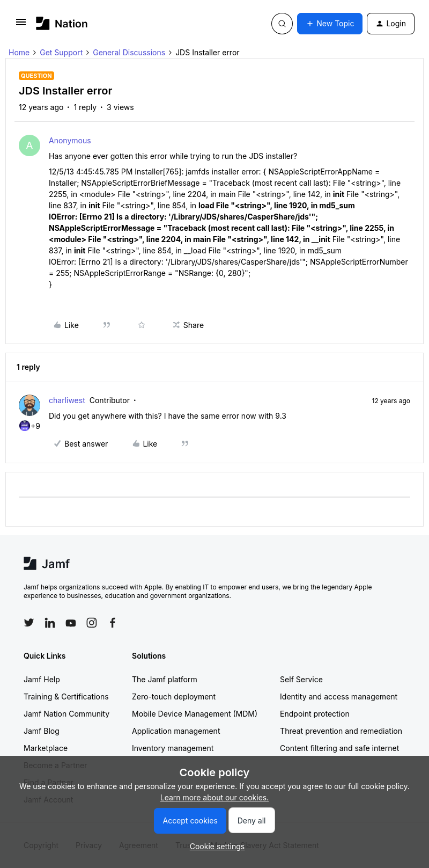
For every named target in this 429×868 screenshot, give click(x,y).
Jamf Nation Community (66, 714)
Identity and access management (339, 696)
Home (19, 52)
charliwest (67, 400)
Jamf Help (42, 679)
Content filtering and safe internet (339, 748)
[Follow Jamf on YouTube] (71, 623)
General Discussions (129, 52)
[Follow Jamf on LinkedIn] (50, 623)
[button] (21, 25)
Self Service (301, 679)
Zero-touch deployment (174, 696)
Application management (176, 731)
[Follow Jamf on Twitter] (29, 623)
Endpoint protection (315, 714)
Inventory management (173, 748)
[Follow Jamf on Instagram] (92, 623)
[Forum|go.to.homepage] (62, 23)
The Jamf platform (165, 679)
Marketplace (46, 748)
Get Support (61, 52)
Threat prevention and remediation (341, 731)
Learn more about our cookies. (215, 797)
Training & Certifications (66, 696)
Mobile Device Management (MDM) (195, 714)
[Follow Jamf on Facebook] (113, 623)
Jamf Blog (42, 731)
